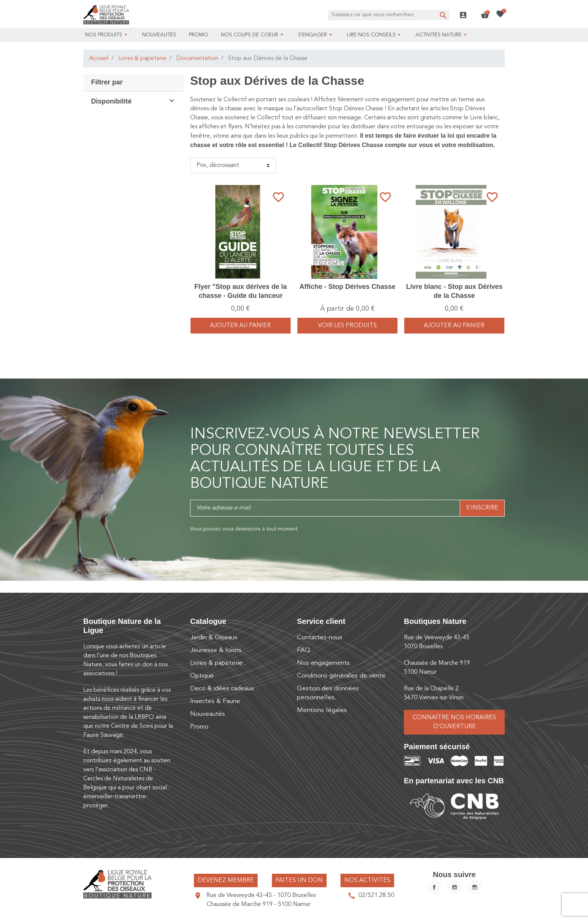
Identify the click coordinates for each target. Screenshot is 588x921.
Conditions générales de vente (341, 676)
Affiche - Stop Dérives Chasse (347, 287)
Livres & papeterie (142, 59)
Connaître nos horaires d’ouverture (454, 722)
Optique (202, 676)
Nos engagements (323, 663)
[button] (485, 15)
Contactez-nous (320, 638)
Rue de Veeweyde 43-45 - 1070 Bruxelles (261, 895)
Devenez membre (226, 880)
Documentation (197, 59)
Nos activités (367, 880)
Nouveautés (208, 714)
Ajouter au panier (240, 326)
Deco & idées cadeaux (222, 689)
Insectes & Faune (215, 701)
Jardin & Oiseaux (214, 638)
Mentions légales (322, 710)
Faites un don (299, 880)
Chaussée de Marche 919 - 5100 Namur (259, 904)
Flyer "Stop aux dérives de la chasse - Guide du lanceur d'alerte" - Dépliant (241, 295)
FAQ (304, 650)
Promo (199, 727)
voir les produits (347, 326)
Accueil (99, 59)
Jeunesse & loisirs (216, 650)
